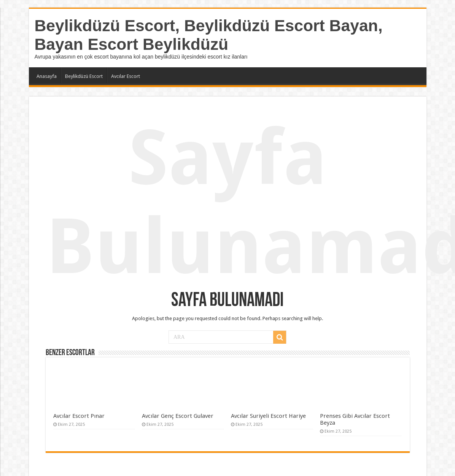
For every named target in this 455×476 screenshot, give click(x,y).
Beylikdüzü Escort (84, 76)
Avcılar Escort (126, 76)
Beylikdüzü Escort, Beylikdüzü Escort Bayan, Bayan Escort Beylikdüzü (209, 35)
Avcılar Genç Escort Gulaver (178, 416)
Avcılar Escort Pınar (79, 416)
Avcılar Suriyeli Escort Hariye (268, 416)
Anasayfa (47, 76)
